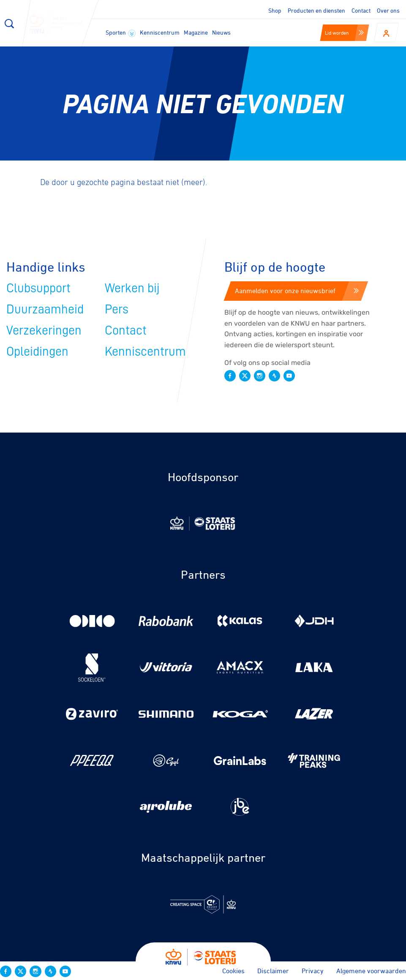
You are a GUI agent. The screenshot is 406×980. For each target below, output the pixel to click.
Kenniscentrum (160, 32)
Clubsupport (38, 288)
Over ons (388, 10)
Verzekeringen (44, 330)
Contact (361, 10)
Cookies (233, 971)
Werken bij (132, 288)
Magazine (196, 32)
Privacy (313, 971)
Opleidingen (37, 351)
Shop (275, 10)
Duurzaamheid (45, 309)
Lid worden (344, 33)
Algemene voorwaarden (371, 971)
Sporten (121, 33)
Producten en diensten (316, 10)
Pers (117, 309)
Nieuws (221, 32)
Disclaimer (273, 971)
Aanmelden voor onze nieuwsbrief (297, 291)
